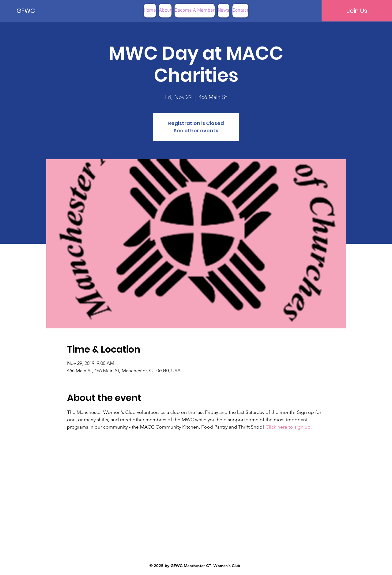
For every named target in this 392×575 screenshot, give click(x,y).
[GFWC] (37, 11)
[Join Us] (357, 11)
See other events (196, 131)
